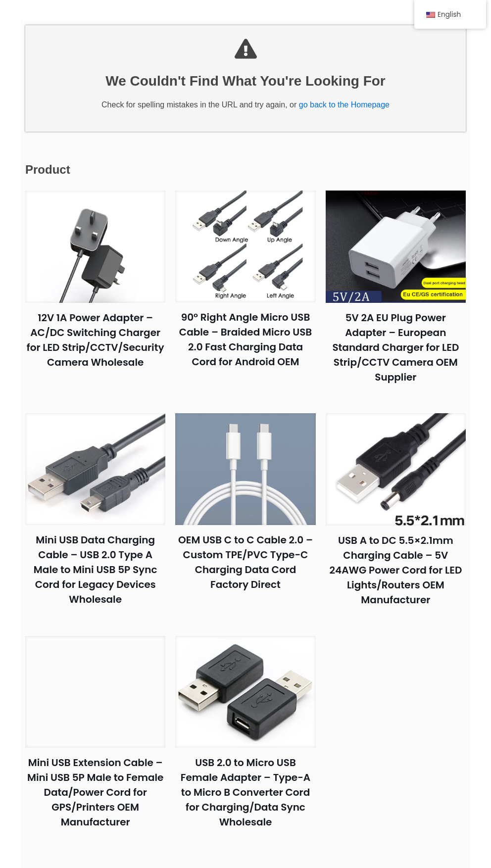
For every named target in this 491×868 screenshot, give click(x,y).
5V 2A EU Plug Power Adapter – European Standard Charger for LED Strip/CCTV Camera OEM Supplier (393, 349)
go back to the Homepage (344, 109)
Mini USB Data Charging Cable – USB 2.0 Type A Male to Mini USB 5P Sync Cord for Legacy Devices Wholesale (98, 570)
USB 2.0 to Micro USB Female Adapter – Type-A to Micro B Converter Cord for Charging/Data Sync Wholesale (245, 790)
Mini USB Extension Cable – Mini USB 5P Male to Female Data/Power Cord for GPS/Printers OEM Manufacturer (98, 790)
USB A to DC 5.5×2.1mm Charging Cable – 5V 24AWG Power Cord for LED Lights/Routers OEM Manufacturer (393, 570)
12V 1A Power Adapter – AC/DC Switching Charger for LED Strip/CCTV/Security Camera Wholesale (98, 349)
